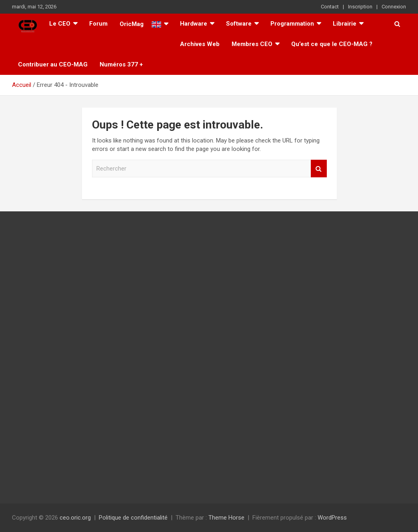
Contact (330, 7)
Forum (98, 24)
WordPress (332, 518)
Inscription (360, 7)
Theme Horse (226, 518)
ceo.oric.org (75, 518)
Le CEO (60, 24)
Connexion (394, 7)
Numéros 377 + (121, 64)
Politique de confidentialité (133, 518)
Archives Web (200, 44)
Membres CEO (252, 44)
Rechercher (319, 169)
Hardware (194, 24)
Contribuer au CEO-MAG (53, 64)
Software (239, 24)
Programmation (292, 24)
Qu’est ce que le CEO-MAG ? (332, 44)
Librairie (345, 24)
